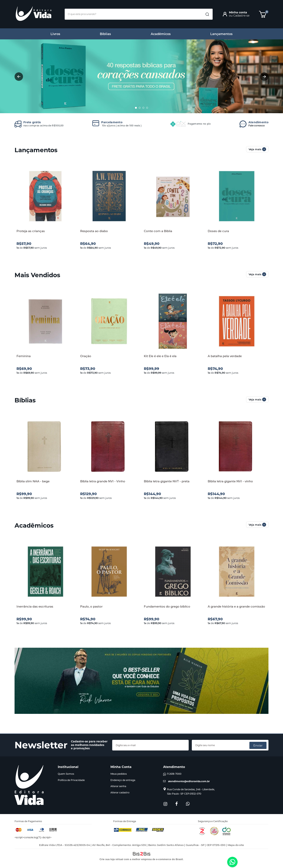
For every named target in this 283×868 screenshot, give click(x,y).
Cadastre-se (241, 16)
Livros (55, 34)
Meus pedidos (119, 774)
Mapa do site (236, 845)
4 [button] (147, 108)
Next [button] (264, 76)
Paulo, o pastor (91, 606)
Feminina (24, 356)
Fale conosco (258, 124)
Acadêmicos (161, 34)
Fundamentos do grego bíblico (167, 606)
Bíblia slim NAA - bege (33, 481)
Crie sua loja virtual (111, 859)
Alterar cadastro (120, 793)
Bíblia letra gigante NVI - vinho (230, 481)
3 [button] (143, 108)
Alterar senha (118, 786)
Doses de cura (218, 231)
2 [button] (140, 108)
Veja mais (257, 149)
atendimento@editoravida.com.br (189, 781)
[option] (141, 77)
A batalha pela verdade (225, 356)
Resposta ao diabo (94, 231)
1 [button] (136, 108)
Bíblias (105, 34)
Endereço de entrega (123, 780)
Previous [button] (19, 76)
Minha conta (238, 12)
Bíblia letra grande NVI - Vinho (103, 481)
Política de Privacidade (71, 780)
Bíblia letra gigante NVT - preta (167, 481)
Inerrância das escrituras (35, 606)
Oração (86, 356)
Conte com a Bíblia (158, 231)
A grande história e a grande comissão (236, 606)
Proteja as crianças (31, 231)
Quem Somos (66, 774)
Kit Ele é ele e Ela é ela (160, 356)
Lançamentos (221, 34)
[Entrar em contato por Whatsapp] (232, 862)
